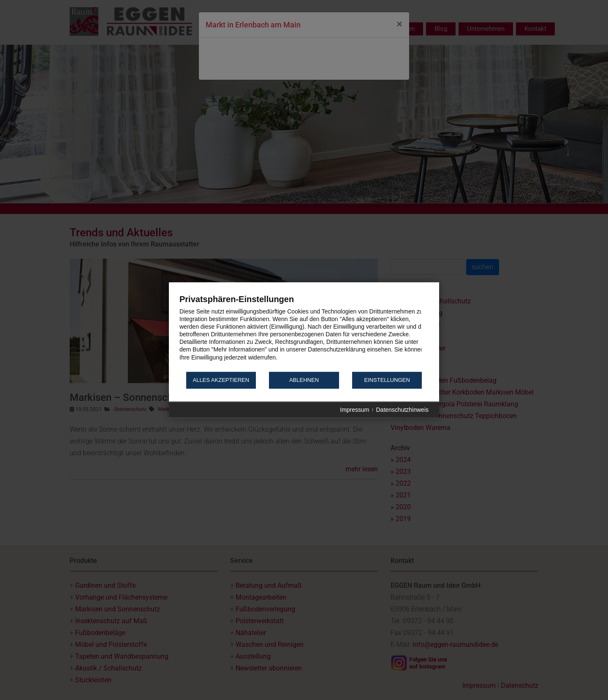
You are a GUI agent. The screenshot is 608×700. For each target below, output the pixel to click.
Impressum (354, 410)
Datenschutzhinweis (402, 410)
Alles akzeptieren (221, 380)
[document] (304, 332)
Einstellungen (387, 380)
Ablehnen (304, 380)
